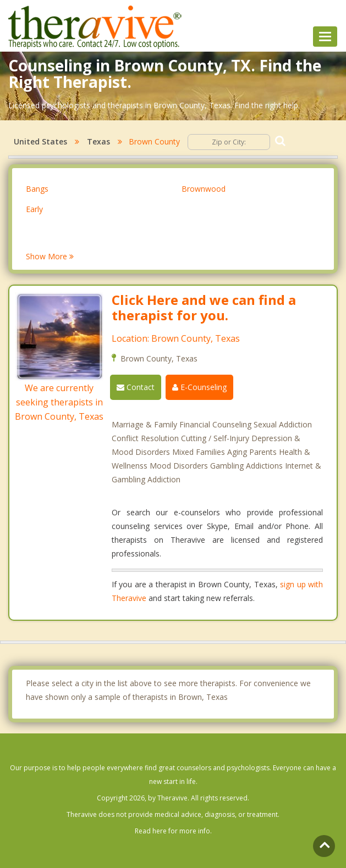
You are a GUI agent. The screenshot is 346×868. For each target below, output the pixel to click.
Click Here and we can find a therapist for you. (204, 307)
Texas (98, 141)
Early (34, 209)
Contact (136, 387)
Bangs (37, 189)
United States (40, 141)
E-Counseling (199, 387)
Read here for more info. (173, 831)
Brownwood (204, 189)
